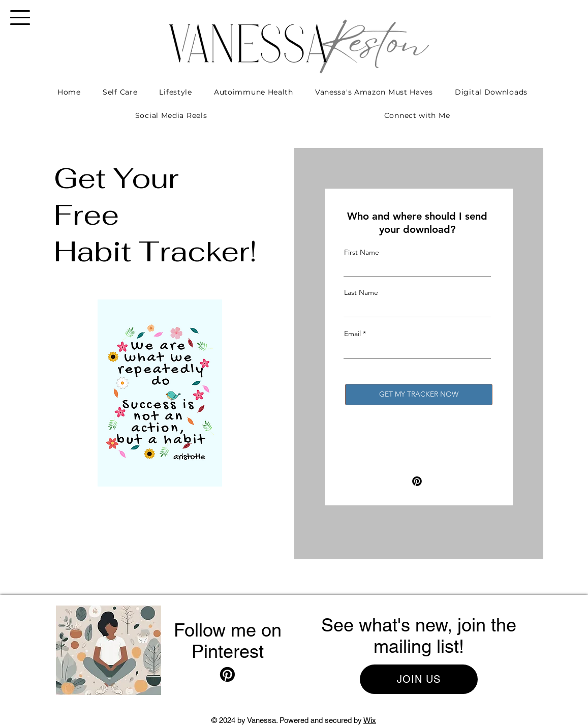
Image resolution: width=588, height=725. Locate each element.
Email (352, 334)
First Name (362, 252)
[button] (20, 18)
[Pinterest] (417, 481)
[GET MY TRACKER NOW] (419, 395)
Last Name (361, 292)
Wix (370, 720)
